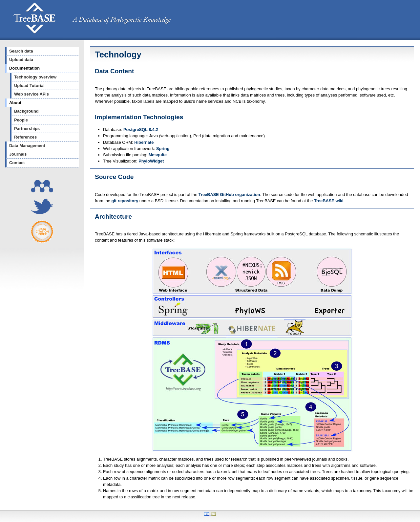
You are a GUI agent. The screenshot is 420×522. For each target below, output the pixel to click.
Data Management (27, 146)
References (25, 137)
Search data (21, 51)
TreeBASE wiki (329, 201)
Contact (17, 163)
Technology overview (35, 77)
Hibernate (144, 142)
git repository (125, 201)
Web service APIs (31, 94)
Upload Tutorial (29, 86)
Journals (18, 154)
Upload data (21, 60)
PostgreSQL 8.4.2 (141, 130)
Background (26, 111)
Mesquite (158, 155)
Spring (163, 149)
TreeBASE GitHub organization (229, 195)
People (21, 120)
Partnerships (27, 129)
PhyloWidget (151, 161)
